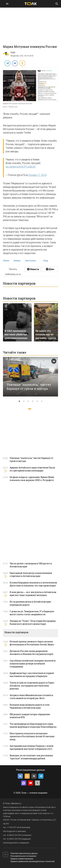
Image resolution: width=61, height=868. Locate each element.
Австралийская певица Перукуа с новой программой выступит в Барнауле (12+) (32, 747)
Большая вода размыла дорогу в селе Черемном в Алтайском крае (30, 706)
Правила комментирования (22, 859)
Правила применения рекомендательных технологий (33, 861)
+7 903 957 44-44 (14, 827)
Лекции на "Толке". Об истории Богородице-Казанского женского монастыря (33, 622)
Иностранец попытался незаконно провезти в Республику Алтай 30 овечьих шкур (32, 736)
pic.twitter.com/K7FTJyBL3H (21, 167)
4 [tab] (33, 401)
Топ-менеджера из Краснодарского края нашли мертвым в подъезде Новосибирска (33, 725)
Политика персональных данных (24, 853)
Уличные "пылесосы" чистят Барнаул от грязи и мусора (29, 387)
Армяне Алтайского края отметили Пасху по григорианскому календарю (32, 469)
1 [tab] (19, 401)
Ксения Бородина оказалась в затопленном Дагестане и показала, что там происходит (33, 584)
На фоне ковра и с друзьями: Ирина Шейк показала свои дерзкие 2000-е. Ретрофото (32, 479)
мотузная (30, 261)
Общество (15, 56)
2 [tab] (24, 401)
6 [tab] (42, 401)
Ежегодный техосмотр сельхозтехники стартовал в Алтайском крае (31, 575)
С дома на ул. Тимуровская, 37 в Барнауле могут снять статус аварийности (32, 613)
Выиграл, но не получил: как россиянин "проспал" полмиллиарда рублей (31, 757)
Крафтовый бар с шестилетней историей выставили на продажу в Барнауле (32, 675)
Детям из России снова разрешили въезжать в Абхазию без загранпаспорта (31, 653)
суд (46, 261)
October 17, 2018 (38, 175)
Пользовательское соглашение (23, 856)
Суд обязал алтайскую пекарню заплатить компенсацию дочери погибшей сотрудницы (33, 664)
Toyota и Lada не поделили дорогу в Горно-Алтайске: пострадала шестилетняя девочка (32, 686)
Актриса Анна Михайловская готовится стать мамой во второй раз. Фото (31, 697)
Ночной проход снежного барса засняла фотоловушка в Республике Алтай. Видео (32, 643)
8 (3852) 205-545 (14, 835)
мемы (17, 261)
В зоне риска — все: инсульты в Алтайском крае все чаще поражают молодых (33, 594)
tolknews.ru (16, 803)
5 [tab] (37, 401)
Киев (6, 261)
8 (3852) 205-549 (14, 839)
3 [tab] (28, 401)
